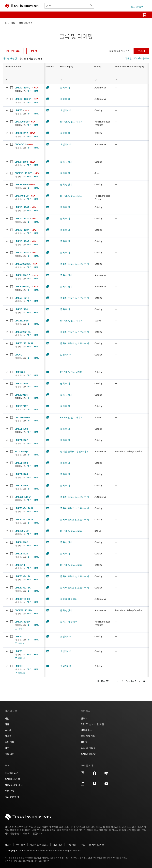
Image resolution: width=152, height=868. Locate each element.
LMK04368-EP (22, 622)
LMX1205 (20, 372)
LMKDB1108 (21, 486)
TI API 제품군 (11, 773)
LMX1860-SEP (22, 417)
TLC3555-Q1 (22, 452)
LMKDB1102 (21, 440)
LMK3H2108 (21, 162)
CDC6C (18, 355)
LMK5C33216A (23, 588)
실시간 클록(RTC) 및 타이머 (74, 452)
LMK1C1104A (22, 207)
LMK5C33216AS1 (24, 520)
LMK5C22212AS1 (24, 343)
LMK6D (19, 636)
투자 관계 (9, 742)
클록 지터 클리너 (69, 599)
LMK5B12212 (22, 298)
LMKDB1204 (21, 474)
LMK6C (19, 651)
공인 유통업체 (12, 797)
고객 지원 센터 (88, 736)
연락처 (84, 718)
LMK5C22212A (23, 332)
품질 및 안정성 (88, 748)
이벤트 (8, 736)
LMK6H (19, 666)
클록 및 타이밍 (26, 23)
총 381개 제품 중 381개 (31, 59)
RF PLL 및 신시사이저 (71, 122)
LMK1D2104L (22, 309)
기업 (7, 718)
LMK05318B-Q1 (23, 497)
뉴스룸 (8, 730)
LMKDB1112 (21, 133)
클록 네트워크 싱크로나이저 (75, 264)
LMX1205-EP (22, 122)
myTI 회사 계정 (12, 779)
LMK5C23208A (23, 264)
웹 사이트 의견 (96, 845)
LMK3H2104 (21, 184)
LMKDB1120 (21, 554)
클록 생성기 (66, 162)
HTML (36, 91)
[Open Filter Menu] (23, 80)
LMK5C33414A (23, 576)
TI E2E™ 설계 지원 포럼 (92, 724)
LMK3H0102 (21, 542)
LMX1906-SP (22, 531)
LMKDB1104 (21, 463)
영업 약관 (57, 845)
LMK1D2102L (22, 406)
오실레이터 (66, 110)
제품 (13, 23)
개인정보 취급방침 (39, 845)
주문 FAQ (9, 791)
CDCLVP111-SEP (24, 173)
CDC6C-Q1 (20, 144)
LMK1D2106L (22, 383)
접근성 (8, 845)
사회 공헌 (9, 754)
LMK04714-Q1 (22, 599)
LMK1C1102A (22, 219)
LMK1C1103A (22, 230)
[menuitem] (135, 15)
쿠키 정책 (21, 845)
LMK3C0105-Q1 (23, 287)
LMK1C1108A (22, 253)
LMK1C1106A (22, 241)
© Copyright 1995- (17, 851)
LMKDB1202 (21, 429)
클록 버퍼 (65, 88)
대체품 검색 (87, 730)
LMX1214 (20, 565)
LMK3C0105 (21, 395)
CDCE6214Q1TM (24, 610)
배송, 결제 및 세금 (14, 785)
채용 (7, 724)
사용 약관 (71, 845)
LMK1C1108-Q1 (23, 99)
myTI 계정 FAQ (88, 754)
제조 (7, 748)
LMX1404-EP (22, 196)
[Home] (22, 6)
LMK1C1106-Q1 (23, 88)
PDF (29, 91)
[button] (8, 15)
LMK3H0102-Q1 (23, 275)
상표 (83, 845)
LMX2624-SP (22, 321)
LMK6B (19, 110)
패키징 (84, 742)
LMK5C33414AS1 (24, 508)
